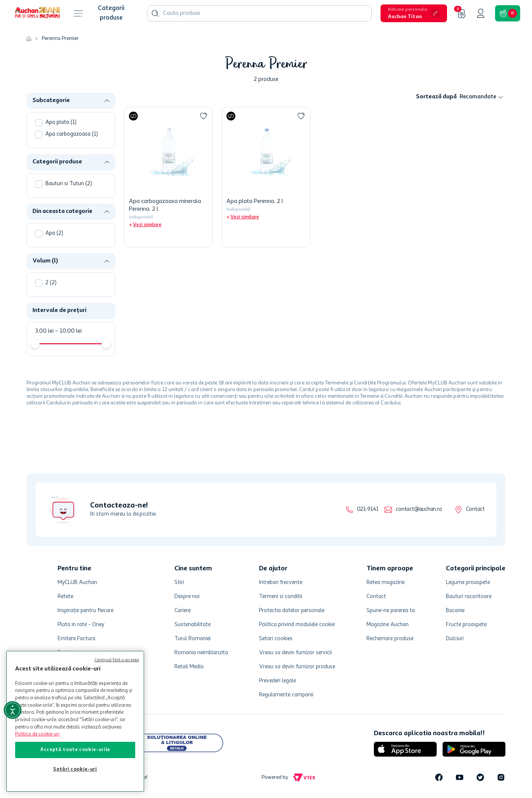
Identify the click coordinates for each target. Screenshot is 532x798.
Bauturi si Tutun (69, 184)
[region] (75, 721)
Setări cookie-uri (75, 769)
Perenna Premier (60, 38)
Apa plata (61, 123)
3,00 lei (44, 331)
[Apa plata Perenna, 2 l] (266, 177)
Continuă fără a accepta (117, 660)
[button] (414, 13)
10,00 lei (68, 331)
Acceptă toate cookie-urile (75, 750)
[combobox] (259, 13)
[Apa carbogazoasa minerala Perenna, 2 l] (168, 177)
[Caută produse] (155, 13)
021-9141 (367, 510)
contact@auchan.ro (419, 510)
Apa (54, 233)
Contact (475, 510)
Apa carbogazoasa (72, 134)
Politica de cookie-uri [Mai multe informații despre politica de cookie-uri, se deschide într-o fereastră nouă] (37, 734)
